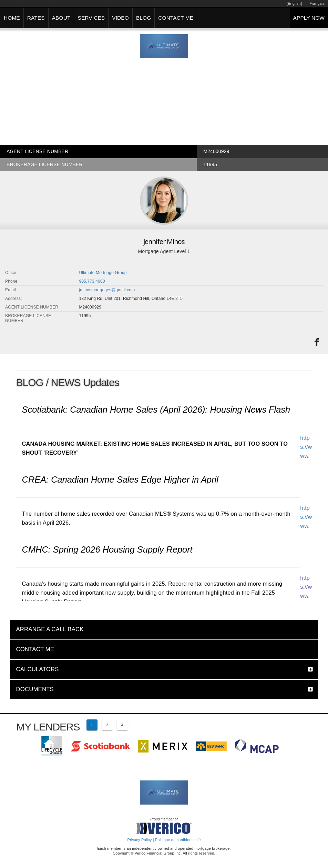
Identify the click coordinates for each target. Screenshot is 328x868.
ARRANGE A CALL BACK (50, 629)
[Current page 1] (92, 725)
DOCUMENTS (35, 689)
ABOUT (61, 18)
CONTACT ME (176, 18)
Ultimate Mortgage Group (103, 273)
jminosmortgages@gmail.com (107, 290)
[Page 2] (107, 725)
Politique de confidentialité (178, 840)
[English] (294, 3)
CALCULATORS (37, 669)
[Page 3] (122, 725)
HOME (12, 18)
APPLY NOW (309, 18)
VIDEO (120, 18)
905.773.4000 (92, 281)
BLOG (143, 18)
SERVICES (91, 18)
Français (317, 3)
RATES (36, 18)
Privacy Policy (139, 840)
